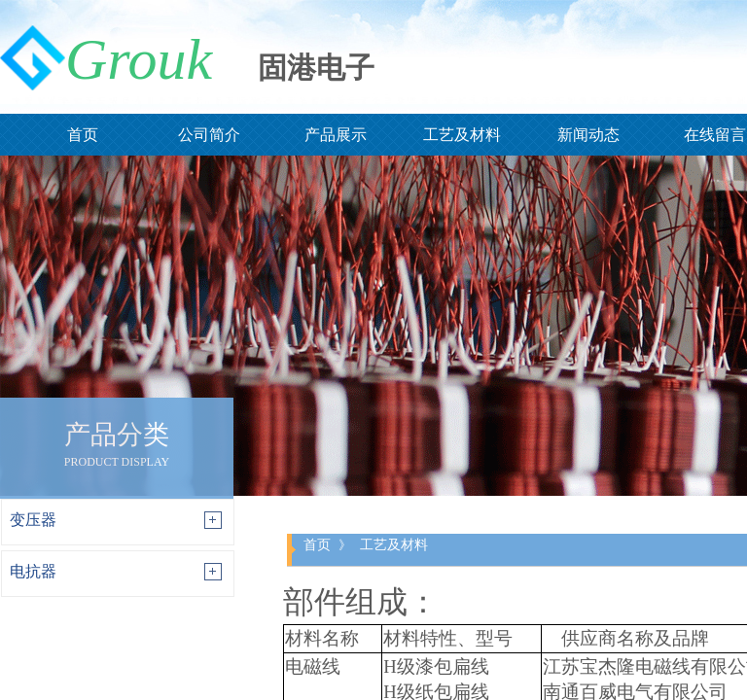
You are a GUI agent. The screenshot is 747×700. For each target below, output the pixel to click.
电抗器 (33, 571)
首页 (317, 544)
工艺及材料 (394, 544)
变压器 (33, 520)
